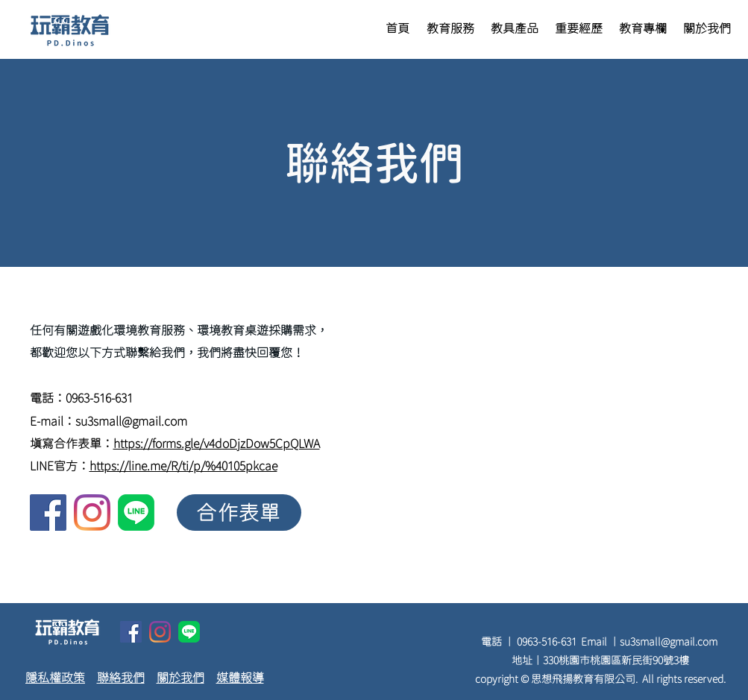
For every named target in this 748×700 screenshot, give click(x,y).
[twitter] (92, 513)
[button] (450, 29)
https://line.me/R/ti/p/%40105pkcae (183, 466)
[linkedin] (136, 513)
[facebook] (48, 513)
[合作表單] (239, 513)
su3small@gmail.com (131, 421)
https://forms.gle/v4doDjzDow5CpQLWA (217, 444)
